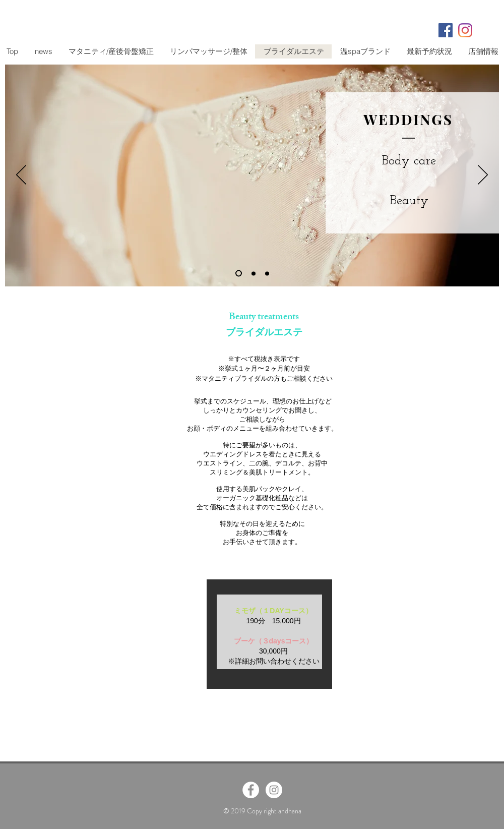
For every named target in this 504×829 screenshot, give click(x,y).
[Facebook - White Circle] (251, 790)
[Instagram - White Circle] (274, 790)
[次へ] (483, 175)
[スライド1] (239, 274)
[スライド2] (254, 273)
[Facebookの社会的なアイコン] (446, 30)
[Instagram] (465, 30)
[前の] (21, 175)
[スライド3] (267, 273)
